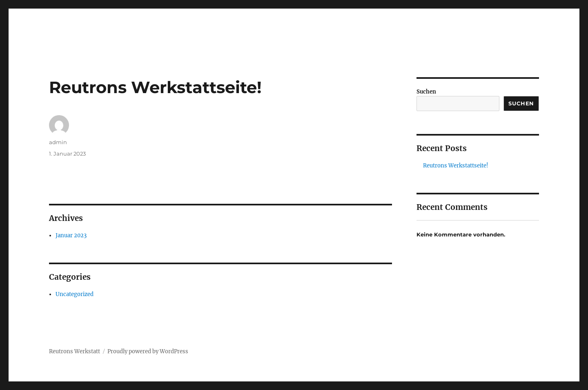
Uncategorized (75, 294)
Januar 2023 (71, 235)
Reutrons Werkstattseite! (456, 166)
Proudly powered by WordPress (148, 351)
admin (58, 142)
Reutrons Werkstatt (75, 351)
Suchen (426, 92)
